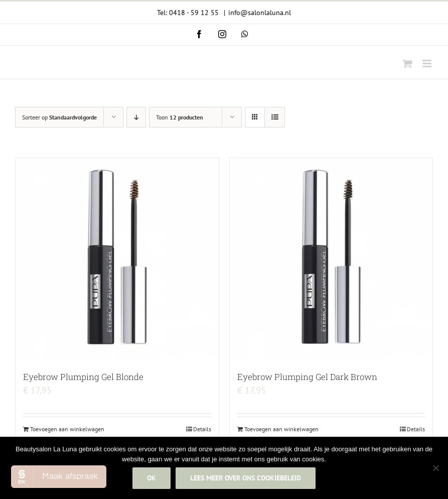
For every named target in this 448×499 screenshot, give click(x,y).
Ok (152, 478)
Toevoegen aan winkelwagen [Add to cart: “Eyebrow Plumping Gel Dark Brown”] (281, 429)
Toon (180, 117)
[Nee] (435, 468)
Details (202, 429)
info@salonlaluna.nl (260, 13)
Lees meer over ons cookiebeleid (246, 478)
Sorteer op (59, 117)
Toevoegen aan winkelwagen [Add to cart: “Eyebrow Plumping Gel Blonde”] (67, 429)
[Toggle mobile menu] (428, 64)
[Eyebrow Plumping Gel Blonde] (117, 260)
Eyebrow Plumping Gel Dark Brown (307, 377)
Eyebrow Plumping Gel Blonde (83, 377)
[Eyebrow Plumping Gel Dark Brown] (331, 260)
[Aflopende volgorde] (136, 117)
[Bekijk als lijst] (275, 117)
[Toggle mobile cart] (407, 64)
